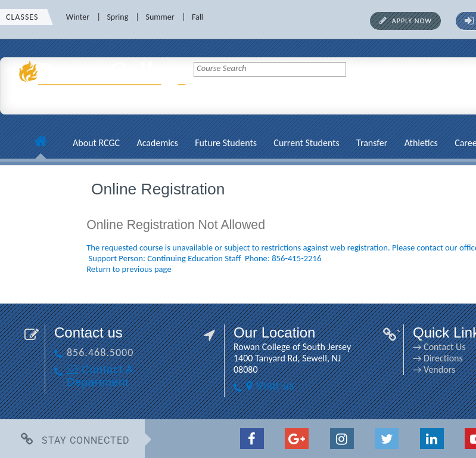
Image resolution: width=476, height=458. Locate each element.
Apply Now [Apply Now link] (412, 21)
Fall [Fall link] (197, 17)
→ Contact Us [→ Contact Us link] (439, 347)
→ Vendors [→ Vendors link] (434, 369)
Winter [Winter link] (78, 17)
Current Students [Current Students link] (306, 143)
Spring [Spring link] (117, 17)
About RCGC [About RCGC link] (96, 143)
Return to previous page (129, 269)
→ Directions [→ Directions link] (438, 358)
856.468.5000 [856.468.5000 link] (100, 352)
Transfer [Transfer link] (372, 143)
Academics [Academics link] (157, 143)
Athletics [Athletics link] (421, 143)
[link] (104, 104)
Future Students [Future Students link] (226, 143)
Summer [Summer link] (160, 17)
